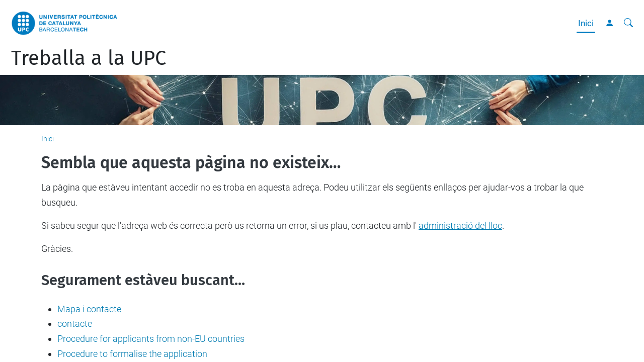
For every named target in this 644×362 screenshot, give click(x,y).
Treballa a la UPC (89, 58)
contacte (75, 324)
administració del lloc (460, 225)
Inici (586, 23)
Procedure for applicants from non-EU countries (151, 339)
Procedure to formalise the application (132, 354)
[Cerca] (628, 23)
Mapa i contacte (89, 309)
